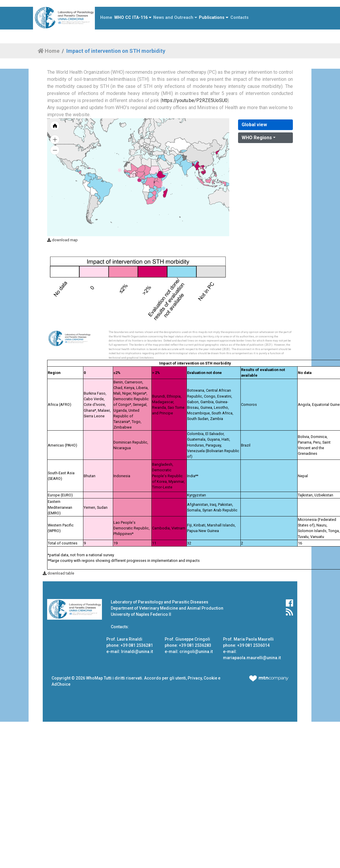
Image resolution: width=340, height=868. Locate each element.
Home (106, 18)
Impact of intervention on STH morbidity (116, 51)
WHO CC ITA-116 (133, 18)
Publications (214, 18)
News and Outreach (175, 18)
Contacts (240, 18)
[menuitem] (170, 164)
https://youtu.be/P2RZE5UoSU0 (195, 100)
